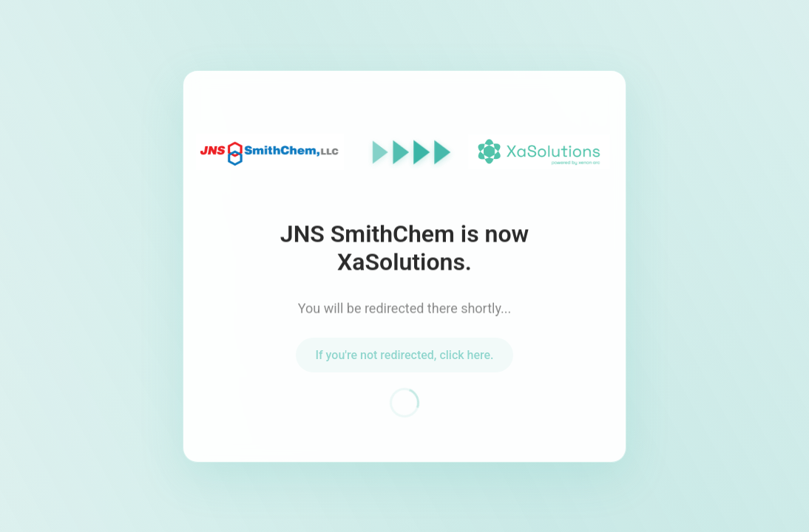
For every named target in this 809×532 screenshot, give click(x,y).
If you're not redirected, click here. (404, 358)
